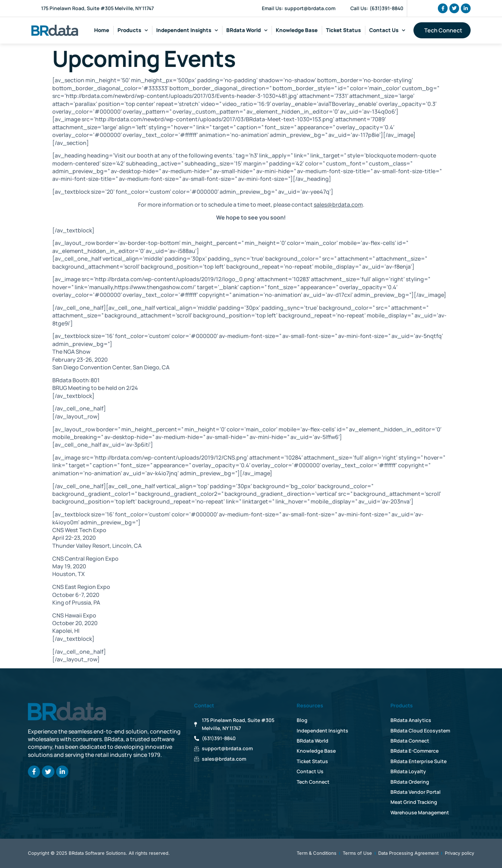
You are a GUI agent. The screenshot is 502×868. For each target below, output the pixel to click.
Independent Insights (187, 30)
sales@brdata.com (338, 205)
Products (133, 30)
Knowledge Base (297, 30)
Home (102, 30)
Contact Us (387, 30)
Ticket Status (343, 30)
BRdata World (247, 30)
